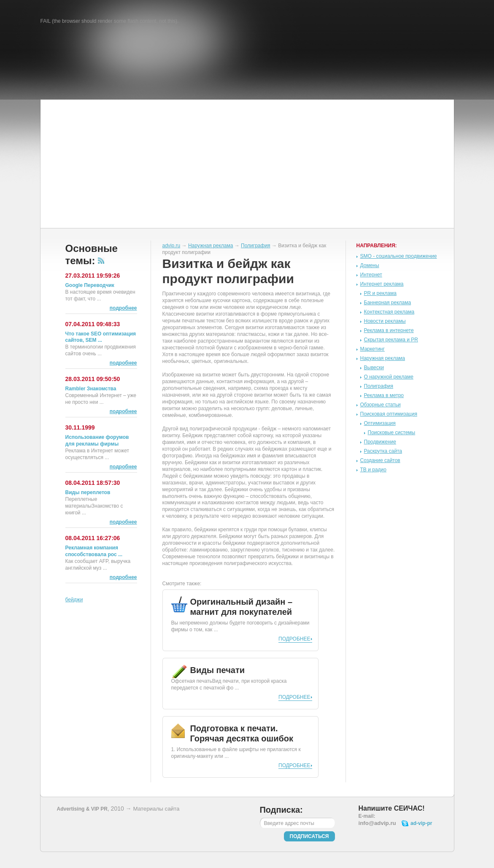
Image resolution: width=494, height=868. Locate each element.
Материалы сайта (156, 809)
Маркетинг (373, 349)
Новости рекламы (385, 321)
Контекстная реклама (389, 312)
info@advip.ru (377, 823)
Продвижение (380, 442)
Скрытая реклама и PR (391, 340)
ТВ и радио (373, 470)
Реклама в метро (384, 395)
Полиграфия (256, 246)
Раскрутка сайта (383, 451)
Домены (370, 265)
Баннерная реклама (388, 303)
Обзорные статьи (381, 405)
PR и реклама (380, 293)
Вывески (374, 368)
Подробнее (294, 639)
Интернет (371, 275)
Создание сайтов (380, 460)
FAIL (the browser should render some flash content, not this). (110, 21)
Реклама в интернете (389, 330)
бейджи (74, 600)
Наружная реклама (211, 246)
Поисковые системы (392, 433)
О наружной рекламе (389, 377)
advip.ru (171, 246)
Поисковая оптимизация (389, 414)
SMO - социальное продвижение (399, 256)
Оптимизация (380, 423)
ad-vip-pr (421, 823)
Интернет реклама (382, 284)
